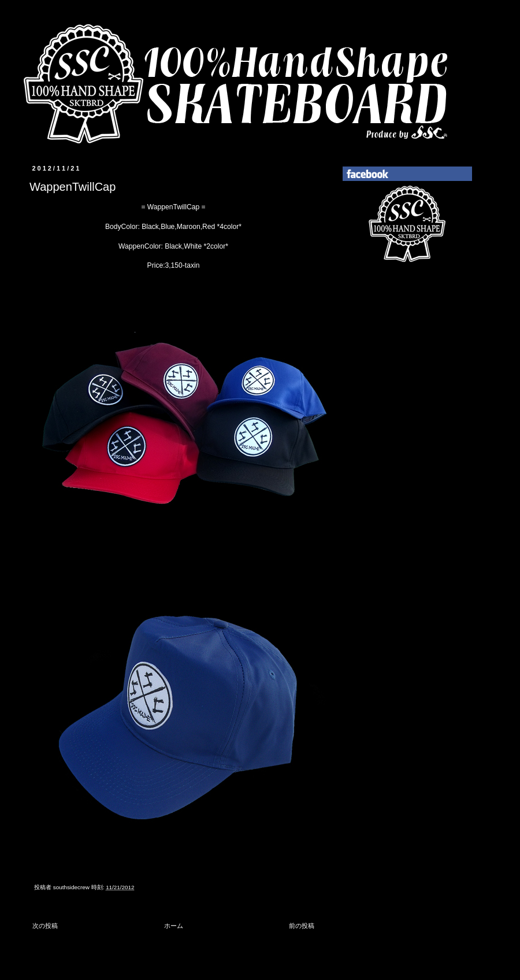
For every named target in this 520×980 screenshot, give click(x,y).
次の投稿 (45, 926)
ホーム (174, 926)
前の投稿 (302, 926)
